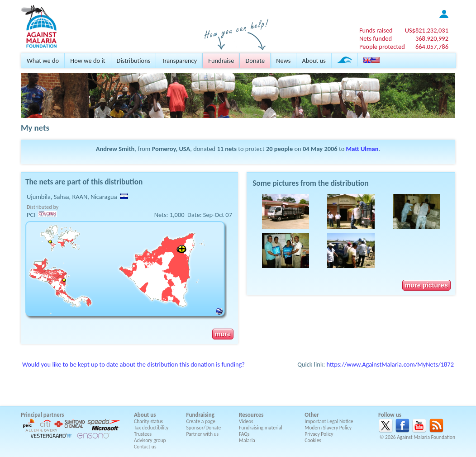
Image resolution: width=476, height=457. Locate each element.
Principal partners (42, 415)
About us (314, 61)
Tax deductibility (151, 428)
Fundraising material (261, 428)
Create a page (201, 421)
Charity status (148, 421)
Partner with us (203, 434)
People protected (382, 47)
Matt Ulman (362, 149)
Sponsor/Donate (204, 428)
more (223, 334)
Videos (246, 421)
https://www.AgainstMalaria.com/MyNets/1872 (390, 364)
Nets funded (376, 38)
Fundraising (200, 415)
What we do (43, 61)
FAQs (244, 434)
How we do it (88, 61)
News (283, 61)
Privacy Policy (319, 434)
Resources (251, 415)
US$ (427, 30)
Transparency (179, 61)
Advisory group (150, 440)
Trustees (143, 434)
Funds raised (376, 30)
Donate (255, 61)
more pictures (426, 285)
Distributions (134, 61)
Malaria (247, 440)
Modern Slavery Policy (328, 428)
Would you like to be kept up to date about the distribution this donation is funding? (133, 364)
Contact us (145, 447)
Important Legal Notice (329, 421)
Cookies (313, 440)
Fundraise (221, 61)
